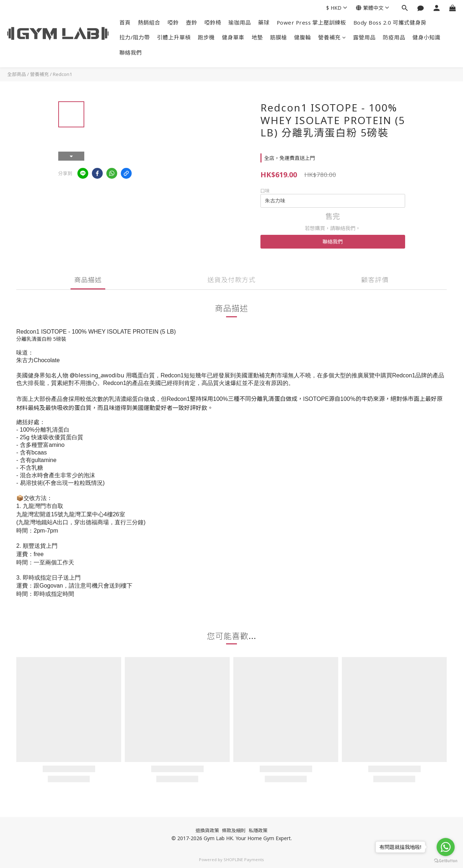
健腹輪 (303, 37)
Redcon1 (62, 74)
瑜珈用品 (240, 22)
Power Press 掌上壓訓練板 (311, 22)
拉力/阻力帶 (135, 37)
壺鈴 (192, 22)
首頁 (125, 22)
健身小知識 (426, 37)
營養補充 (332, 37)
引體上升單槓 (174, 37)
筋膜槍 (279, 37)
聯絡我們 (131, 52)
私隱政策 (258, 830)
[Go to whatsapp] (446, 847)
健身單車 (233, 37)
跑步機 (206, 37)
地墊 (257, 37)
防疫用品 (394, 37)
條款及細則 (233, 830)
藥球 (264, 22)
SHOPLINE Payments (244, 859)
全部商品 (17, 74)
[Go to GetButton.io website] (446, 861)
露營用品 (364, 37)
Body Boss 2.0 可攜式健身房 (390, 22)
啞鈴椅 (213, 22)
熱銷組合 (149, 22)
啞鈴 (173, 22)
